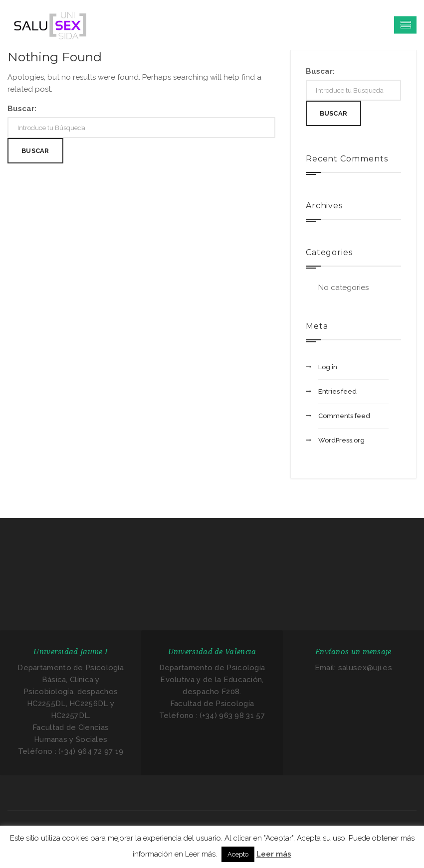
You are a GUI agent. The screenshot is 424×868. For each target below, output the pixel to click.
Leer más (274, 854)
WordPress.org (341, 440)
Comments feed (344, 416)
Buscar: (22, 109)
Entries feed (337, 391)
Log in (328, 367)
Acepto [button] (238, 854)
